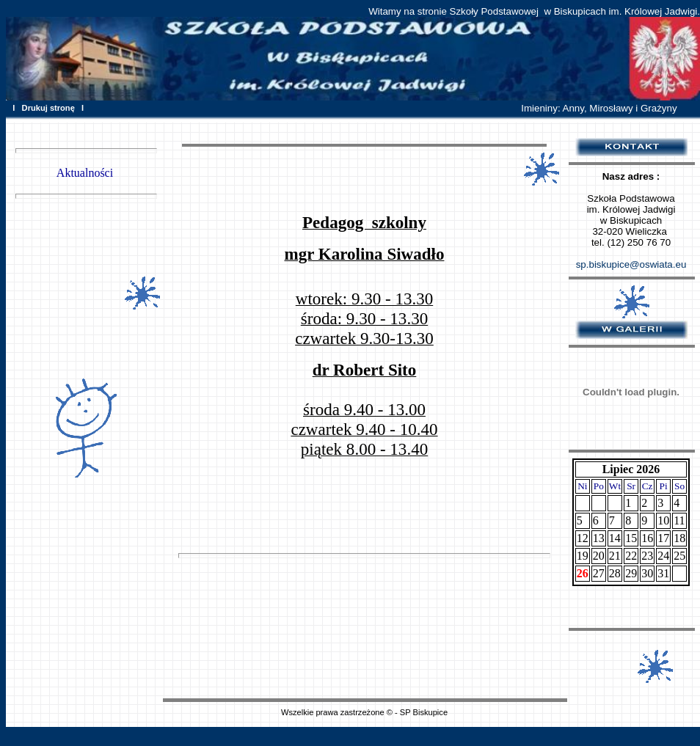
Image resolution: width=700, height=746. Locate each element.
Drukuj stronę (48, 108)
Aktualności (85, 173)
